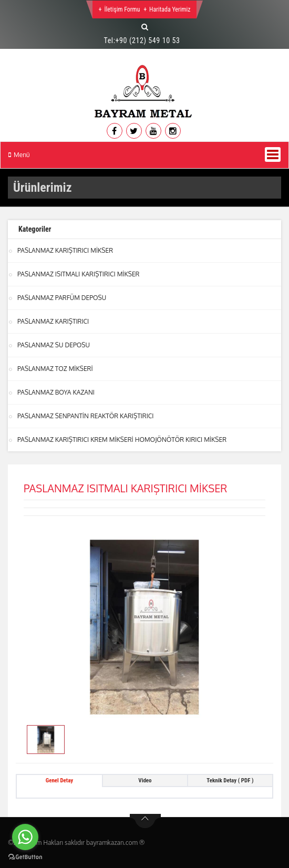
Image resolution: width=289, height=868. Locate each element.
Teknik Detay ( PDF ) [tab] (230, 781)
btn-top (145, 821)
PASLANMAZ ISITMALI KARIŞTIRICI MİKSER (78, 274)
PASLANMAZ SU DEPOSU (54, 345)
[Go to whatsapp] (25, 837)
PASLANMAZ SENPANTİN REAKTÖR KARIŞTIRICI (86, 416)
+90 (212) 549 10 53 (148, 40)
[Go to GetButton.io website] (25, 857)
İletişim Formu (122, 9)
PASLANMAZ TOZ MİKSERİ (55, 369)
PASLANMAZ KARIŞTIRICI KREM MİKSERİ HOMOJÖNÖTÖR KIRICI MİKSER (122, 440)
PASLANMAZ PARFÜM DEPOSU (62, 298)
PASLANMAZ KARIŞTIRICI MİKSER (65, 250)
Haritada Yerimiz (170, 9)
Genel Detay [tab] (60, 781)
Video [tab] (145, 781)
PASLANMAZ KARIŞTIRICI (53, 321)
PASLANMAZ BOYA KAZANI (56, 392)
